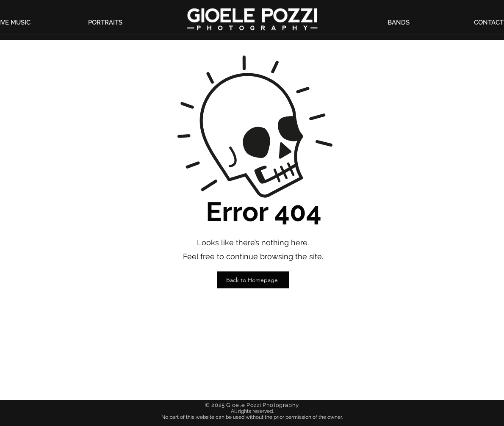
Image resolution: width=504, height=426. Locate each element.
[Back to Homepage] (253, 280)
